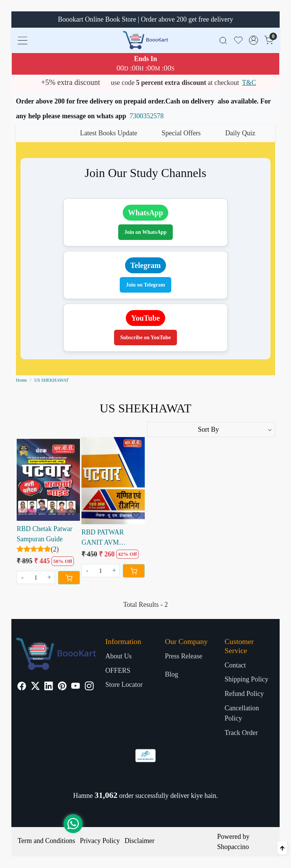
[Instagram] (89, 687)
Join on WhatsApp (145, 232)
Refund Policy (244, 694)
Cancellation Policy (242, 713)
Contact (235, 665)
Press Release (183, 656)
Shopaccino (233, 847)
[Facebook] (22, 687)
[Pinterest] (62, 687)
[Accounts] (253, 40)
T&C (249, 83)
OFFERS (118, 671)
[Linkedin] (49, 687)
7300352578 (147, 116)
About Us (119, 656)
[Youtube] (76, 687)
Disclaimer (140, 841)
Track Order (241, 733)
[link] (223, 40)
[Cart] (69, 578)
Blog (171, 674)
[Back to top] (282, 848)
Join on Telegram (145, 285)
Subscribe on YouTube (145, 338)
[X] (35, 687)
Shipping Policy (247, 679)
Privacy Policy (100, 841)
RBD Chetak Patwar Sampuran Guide (45, 534)
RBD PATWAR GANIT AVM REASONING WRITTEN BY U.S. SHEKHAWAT (109, 538)
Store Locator (124, 685)
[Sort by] (211, 429)
